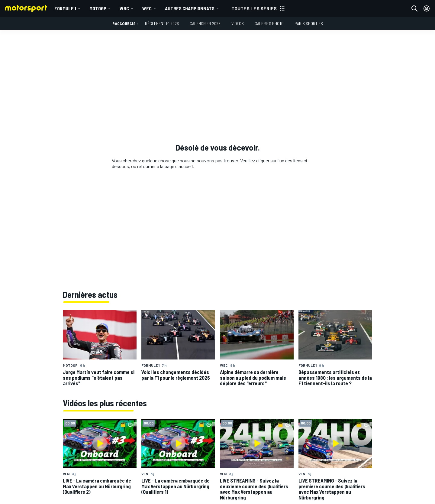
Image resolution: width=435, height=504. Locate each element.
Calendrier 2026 (205, 23)
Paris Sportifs (309, 23)
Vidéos (238, 23)
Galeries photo (269, 23)
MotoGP (98, 8)
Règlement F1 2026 (162, 23)
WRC (124, 8)
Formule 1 (65, 8)
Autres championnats (190, 8)
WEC (147, 8)
